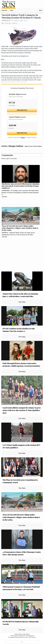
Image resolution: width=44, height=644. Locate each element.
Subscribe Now (22, 110)
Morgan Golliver (16, 146)
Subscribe (4, 10)
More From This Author (33, 146)
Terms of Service (18, 634)
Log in (23, 138)
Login (11, 10)
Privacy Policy (26, 634)
